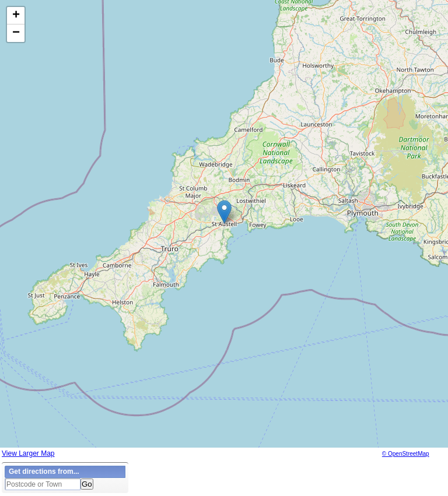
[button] (224, 212)
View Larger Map (28, 453)
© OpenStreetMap (406, 454)
